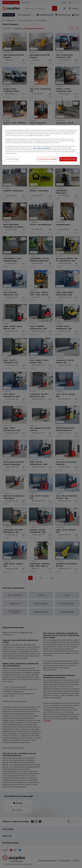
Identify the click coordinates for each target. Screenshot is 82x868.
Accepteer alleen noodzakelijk (47, 159)
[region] (41, 145)
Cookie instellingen (12, 159)
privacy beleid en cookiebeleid (41, 148)
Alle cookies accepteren (68, 159)
